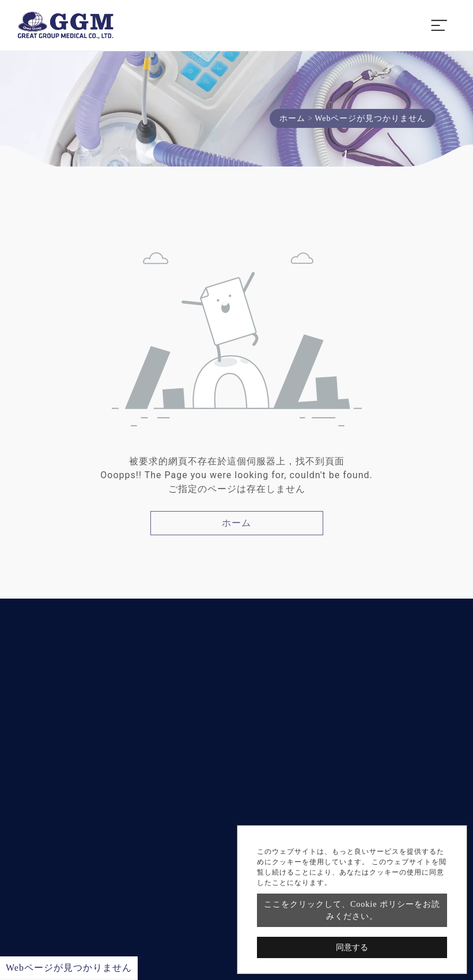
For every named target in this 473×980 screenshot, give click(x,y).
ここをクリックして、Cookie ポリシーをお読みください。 (352, 910)
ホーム (292, 118)
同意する (352, 947)
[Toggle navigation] (439, 25)
